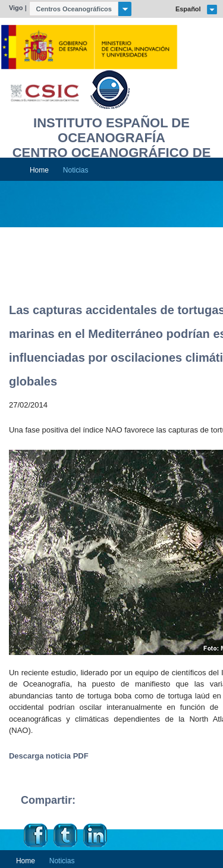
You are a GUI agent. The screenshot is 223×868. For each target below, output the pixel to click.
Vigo (16, 8)
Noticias (76, 170)
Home (39, 170)
